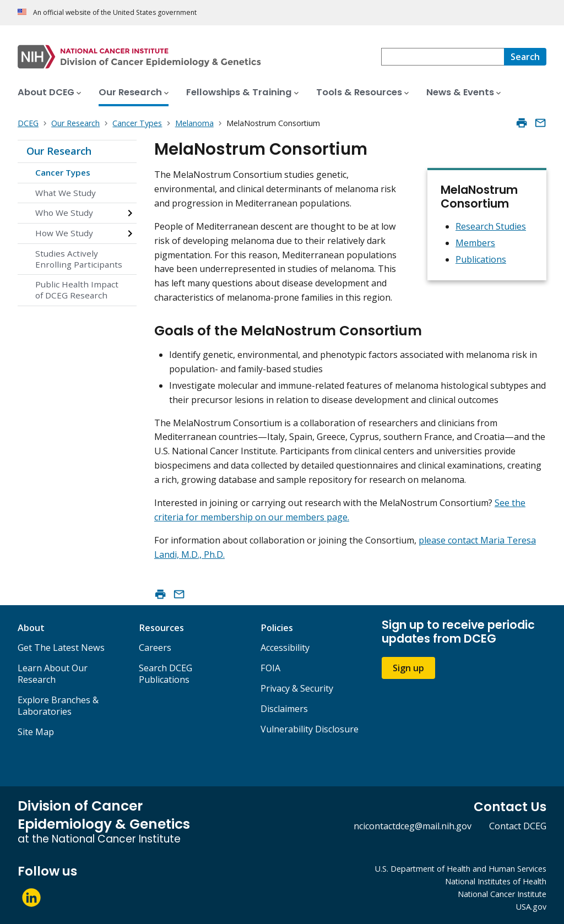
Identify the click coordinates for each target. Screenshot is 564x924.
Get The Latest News (61, 648)
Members (475, 243)
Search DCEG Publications (166, 674)
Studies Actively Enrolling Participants (79, 259)
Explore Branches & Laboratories (58, 706)
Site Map (36, 732)
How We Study (64, 233)
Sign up (408, 668)
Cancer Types (63, 172)
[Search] (525, 57)
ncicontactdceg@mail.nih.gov (413, 826)
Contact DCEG (518, 826)
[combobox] (443, 57)
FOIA (270, 668)
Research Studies (491, 226)
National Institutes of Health (496, 881)
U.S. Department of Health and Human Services (461, 869)
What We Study (66, 193)
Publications (481, 259)
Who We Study (64, 213)
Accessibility (285, 648)
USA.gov (531, 907)
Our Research (59, 151)
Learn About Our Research (53, 674)
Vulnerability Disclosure (310, 729)
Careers (155, 648)
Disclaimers (284, 709)
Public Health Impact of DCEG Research (77, 290)
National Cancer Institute (502, 894)
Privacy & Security (297, 688)
